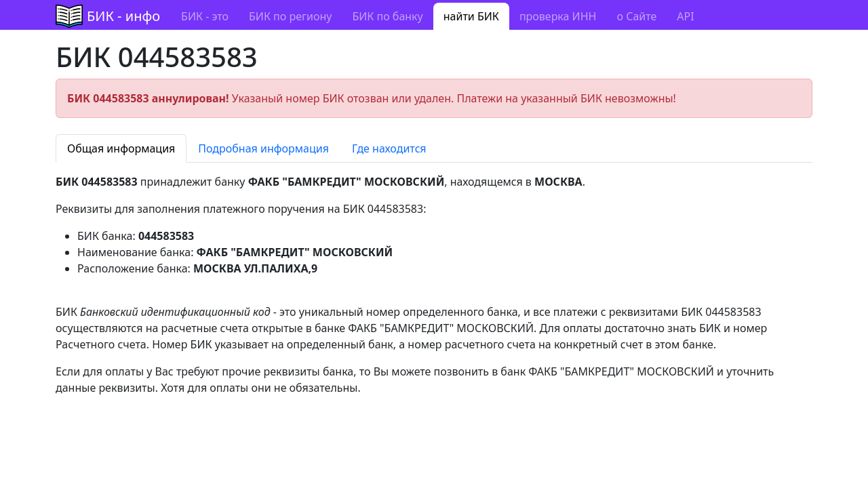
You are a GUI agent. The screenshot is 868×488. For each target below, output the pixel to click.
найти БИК (471, 16)
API (685, 16)
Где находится (389, 148)
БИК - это (205, 16)
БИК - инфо (123, 16)
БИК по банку (387, 16)
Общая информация (121, 148)
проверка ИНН (558, 16)
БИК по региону (290, 16)
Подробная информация (263, 148)
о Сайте (636, 16)
